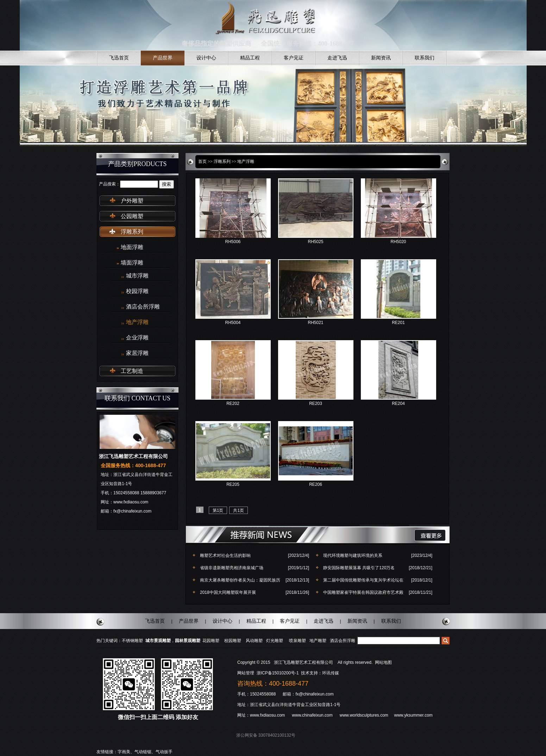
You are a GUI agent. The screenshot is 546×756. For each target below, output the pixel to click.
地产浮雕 (137, 322)
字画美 (124, 752)
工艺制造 (132, 371)
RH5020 (398, 242)
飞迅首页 (119, 58)
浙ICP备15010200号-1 (278, 673)
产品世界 (163, 58)
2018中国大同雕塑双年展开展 (228, 592)
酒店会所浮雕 (143, 307)
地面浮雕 (132, 247)
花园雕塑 (211, 641)
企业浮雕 (137, 338)
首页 (202, 161)
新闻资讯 (381, 58)
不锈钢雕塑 (132, 641)
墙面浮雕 (132, 263)
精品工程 (250, 58)
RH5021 (315, 323)
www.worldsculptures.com (364, 715)
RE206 (316, 484)
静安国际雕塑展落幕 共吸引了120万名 (359, 568)
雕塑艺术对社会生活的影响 (225, 555)
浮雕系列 (132, 232)
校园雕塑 (233, 641)
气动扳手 (164, 752)
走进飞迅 (337, 58)
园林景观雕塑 (188, 641)
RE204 (398, 404)
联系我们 (425, 58)
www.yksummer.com (413, 715)
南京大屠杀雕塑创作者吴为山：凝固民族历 (240, 580)
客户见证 (294, 58)
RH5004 (233, 323)
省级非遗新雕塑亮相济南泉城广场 (232, 568)
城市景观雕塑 (158, 641)
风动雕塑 (254, 641)
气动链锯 (143, 752)
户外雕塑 (132, 201)
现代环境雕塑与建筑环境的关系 (353, 555)
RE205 (233, 484)
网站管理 (246, 673)
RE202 (233, 404)
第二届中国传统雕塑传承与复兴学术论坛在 (363, 580)
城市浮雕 (137, 276)
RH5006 (233, 242)
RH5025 (315, 242)
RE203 (316, 404)
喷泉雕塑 (297, 641)
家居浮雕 (137, 353)
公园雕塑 (132, 216)
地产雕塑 (318, 641)
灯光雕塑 (275, 641)
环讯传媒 (331, 673)
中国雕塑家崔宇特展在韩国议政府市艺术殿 (363, 592)
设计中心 (206, 58)
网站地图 (383, 662)
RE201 (398, 323)
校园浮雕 (137, 291)
